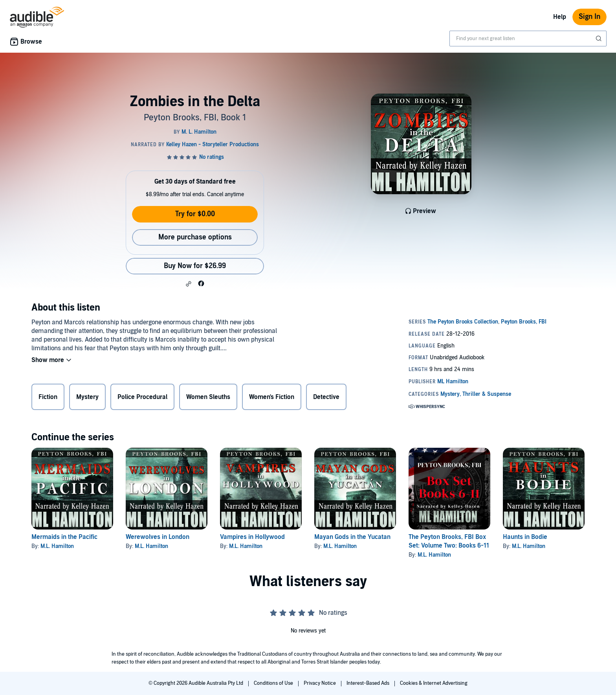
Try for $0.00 (195, 214)
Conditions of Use (274, 683)
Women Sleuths (208, 397)
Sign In (589, 17)
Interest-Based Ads (368, 683)
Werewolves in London (158, 537)
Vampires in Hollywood (252, 537)
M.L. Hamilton (57, 546)
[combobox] (528, 39)
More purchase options (195, 237)
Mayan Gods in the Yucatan (352, 537)
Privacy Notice (320, 683)
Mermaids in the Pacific (64, 537)
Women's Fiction (272, 397)
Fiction (48, 397)
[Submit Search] (599, 39)
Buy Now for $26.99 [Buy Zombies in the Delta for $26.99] (195, 266)
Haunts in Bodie (525, 537)
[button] (189, 284)
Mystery (87, 397)
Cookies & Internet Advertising (434, 683)
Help (560, 17)
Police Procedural (142, 397)
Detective (326, 397)
